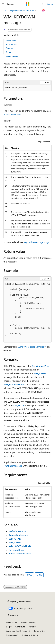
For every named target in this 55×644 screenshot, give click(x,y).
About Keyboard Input (20, 553)
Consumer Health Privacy (17, 631)
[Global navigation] (3, 4)
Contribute (20, 627)
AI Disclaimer (12, 622)
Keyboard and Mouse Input (22, 10)
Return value (11, 44)
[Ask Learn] (44, 10)
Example (9, 48)
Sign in (50, 4)
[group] (27, 88)
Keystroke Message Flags (36, 242)
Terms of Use (40, 631)
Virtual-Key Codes (12, 114)
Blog (8, 627)
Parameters (11, 41)
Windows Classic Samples (31, 347)
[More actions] (49, 10)
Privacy (32, 627)
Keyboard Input (17, 550)
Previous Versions (29, 622)
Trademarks (11, 635)
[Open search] (43, 4)
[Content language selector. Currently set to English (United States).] (19, 602)
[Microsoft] (28, 4)
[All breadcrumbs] (6, 10)
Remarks (10, 52)
